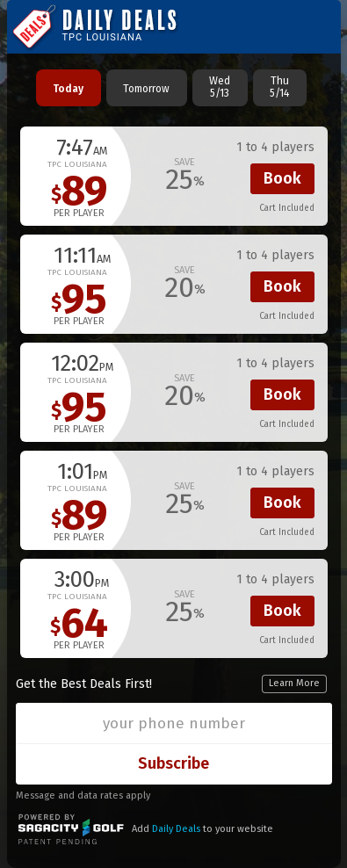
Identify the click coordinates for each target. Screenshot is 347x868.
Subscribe (173, 763)
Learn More (294, 683)
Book (282, 178)
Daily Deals (176, 829)
